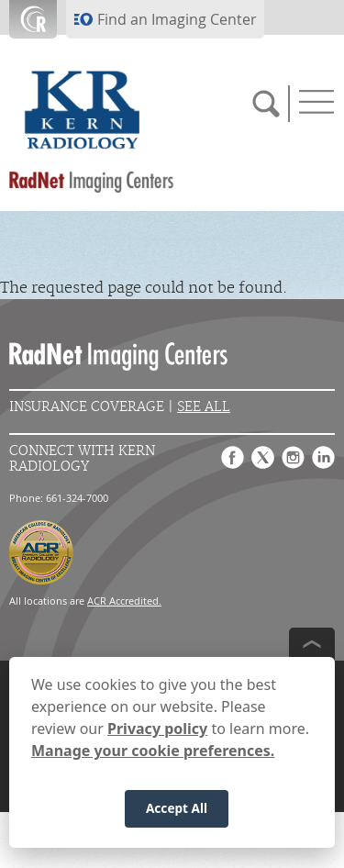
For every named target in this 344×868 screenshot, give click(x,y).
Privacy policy (157, 729)
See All (204, 407)
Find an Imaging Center (177, 19)
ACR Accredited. (124, 601)
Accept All (177, 808)
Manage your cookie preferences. (153, 751)
